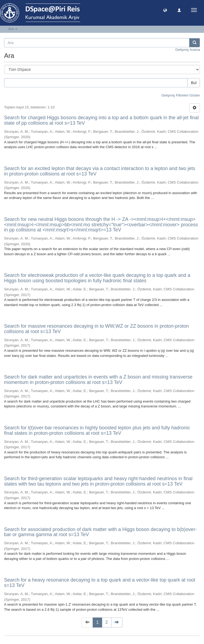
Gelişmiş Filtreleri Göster (181, 95)
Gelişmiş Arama (188, 50)
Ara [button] (13, 29)
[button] (165, 10)
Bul (194, 83)
